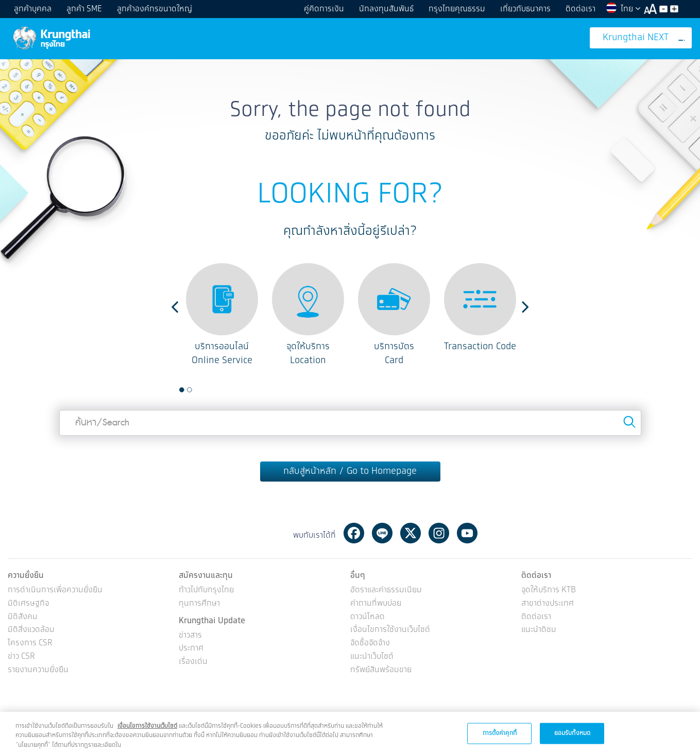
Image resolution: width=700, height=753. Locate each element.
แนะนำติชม (539, 630)
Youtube (467, 533)
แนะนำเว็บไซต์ (372, 657)
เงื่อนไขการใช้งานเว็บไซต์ (390, 630)
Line (382, 533)
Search (629, 422)
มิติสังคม (23, 617)
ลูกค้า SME (84, 9)
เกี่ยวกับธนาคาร (525, 9)
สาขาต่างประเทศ (548, 604)
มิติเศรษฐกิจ (28, 604)
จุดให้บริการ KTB (549, 591)
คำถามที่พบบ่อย (376, 604)
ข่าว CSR (21, 657)
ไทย (623, 9)
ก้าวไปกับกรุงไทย (206, 591)
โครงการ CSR (30, 644)
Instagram (439, 533)
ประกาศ (191, 649)
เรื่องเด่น (193, 662)
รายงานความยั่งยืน (38, 670)
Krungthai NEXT (644, 38)
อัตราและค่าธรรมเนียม (386, 591)
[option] (222, 315)
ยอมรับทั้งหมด (572, 740)
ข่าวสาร (190, 636)
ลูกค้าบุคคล (33, 9)
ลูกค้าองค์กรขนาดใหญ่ (155, 9)
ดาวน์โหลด (368, 617)
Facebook (354, 533)
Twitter (411, 533)
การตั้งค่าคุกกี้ (500, 740)
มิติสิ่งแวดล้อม (31, 630)
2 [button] (190, 390)
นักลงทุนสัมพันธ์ (386, 9)
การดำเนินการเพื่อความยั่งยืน (55, 591)
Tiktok (496, 533)
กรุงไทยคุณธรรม (457, 9)
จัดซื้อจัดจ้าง (370, 644)
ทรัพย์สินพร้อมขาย (381, 670)
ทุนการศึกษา (199, 604)
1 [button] (182, 390)
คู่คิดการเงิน (324, 9)
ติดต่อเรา (581, 9)
